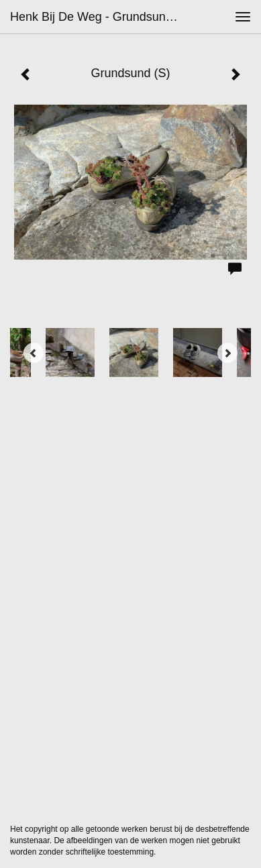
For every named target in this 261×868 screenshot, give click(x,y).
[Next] (227, 353)
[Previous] (34, 353)
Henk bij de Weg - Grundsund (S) (100, 17)
